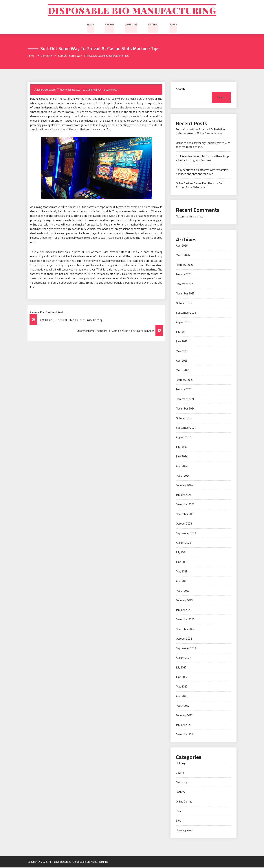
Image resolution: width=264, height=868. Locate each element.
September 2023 (186, 534)
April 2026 (182, 246)
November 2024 (185, 409)
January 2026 (184, 275)
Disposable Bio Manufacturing (132, 11)
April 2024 (182, 467)
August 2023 (184, 543)
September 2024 (186, 428)
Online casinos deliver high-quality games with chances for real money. (203, 145)
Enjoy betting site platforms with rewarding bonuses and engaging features (202, 172)
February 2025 (184, 380)
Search (180, 90)
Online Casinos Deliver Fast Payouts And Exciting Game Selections (200, 186)
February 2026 (184, 265)
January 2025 (184, 390)
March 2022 (183, 706)
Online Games (184, 802)
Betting (153, 25)
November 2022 (185, 630)
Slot (178, 821)
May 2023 (182, 572)
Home (91, 25)
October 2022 (184, 639)
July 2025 (181, 332)
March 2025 (183, 371)
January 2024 (184, 495)
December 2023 (185, 505)
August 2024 (184, 438)
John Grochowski (46, 90)
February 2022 (184, 716)
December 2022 (185, 620)
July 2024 (181, 447)
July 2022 (181, 668)
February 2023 (184, 601)
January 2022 (184, 726)
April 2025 (182, 361)
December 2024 (185, 400)
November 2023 (185, 515)
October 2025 (184, 304)
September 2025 (186, 313)
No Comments (109, 90)
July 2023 (181, 553)
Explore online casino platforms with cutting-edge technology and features (202, 159)
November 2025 (185, 294)
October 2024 (184, 419)
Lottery (180, 793)
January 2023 (184, 610)
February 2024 (184, 486)
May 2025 (182, 352)
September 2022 (186, 649)
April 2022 (182, 697)
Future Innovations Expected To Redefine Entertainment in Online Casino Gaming (200, 132)
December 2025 (185, 284)
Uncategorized (185, 831)
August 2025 (184, 323)
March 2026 (183, 256)
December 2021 (185, 735)
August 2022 (184, 658)
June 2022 (182, 678)
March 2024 (183, 476)
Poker (173, 25)
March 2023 (183, 591)
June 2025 (182, 342)
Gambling (131, 25)
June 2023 (182, 562)
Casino (109, 25)
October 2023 (184, 524)
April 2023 (182, 582)
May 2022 (182, 687)
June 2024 (182, 457)
